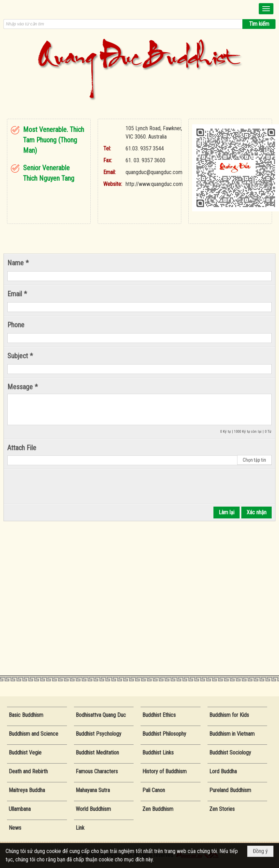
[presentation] (60, 486)
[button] (266, 9)
